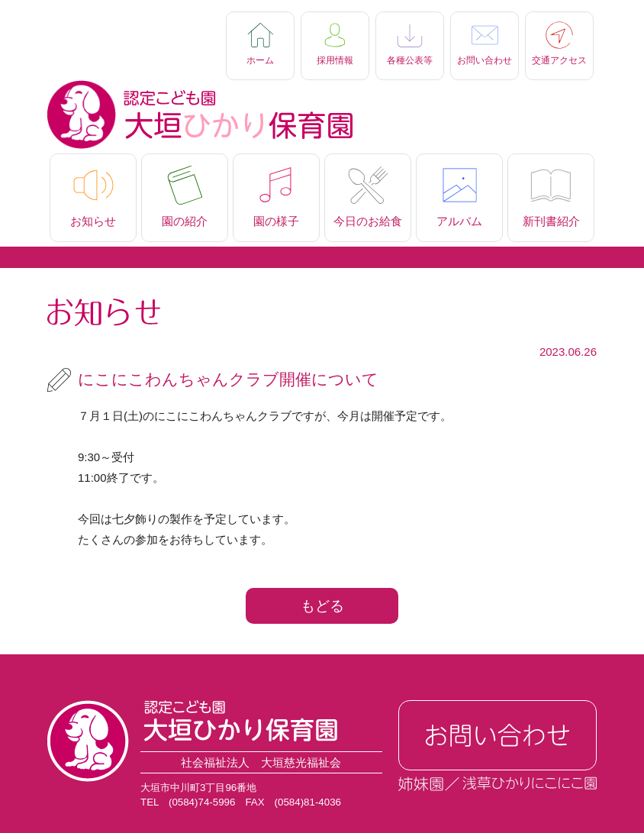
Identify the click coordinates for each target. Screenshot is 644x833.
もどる (322, 606)
